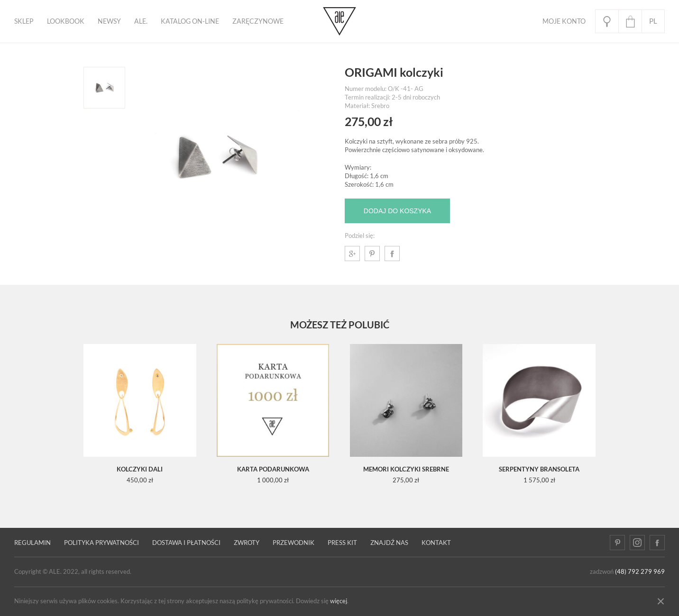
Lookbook (66, 21)
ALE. (141, 21)
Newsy (109, 21)
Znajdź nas (389, 543)
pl (653, 21)
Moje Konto (564, 21)
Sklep (24, 21)
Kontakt (436, 543)
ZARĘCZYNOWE (258, 21)
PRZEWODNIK (294, 543)
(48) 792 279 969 (640, 572)
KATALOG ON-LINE (190, 21)
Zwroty (247, 543)
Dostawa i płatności (186, 543)
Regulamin (32, 543)
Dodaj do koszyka (397, 211)
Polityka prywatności (101, 543)
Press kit (342, 543)
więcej (339, 601)
